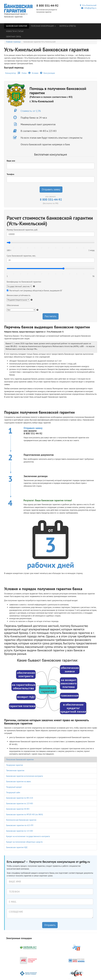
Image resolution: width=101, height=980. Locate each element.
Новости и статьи (15, 31)
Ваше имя (11, 161)
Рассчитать (51, 316)
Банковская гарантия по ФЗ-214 (20, 798)
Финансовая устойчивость (19, 295)
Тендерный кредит (14, 787)
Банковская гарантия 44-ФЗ (18, 809)
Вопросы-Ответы (68, 26)
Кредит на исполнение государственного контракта (28, 836)
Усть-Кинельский (88, 5)
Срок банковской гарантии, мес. (21, 256)
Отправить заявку (51, 189)
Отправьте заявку (33, 428)
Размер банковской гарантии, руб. (22, 230)
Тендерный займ (13, 792)
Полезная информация (43, 26)
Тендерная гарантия (15, 765)
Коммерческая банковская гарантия (21, 820)
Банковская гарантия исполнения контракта (25, 776)
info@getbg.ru (89, 8)
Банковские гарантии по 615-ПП (20, 825)
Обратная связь (14, 37)
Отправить (50, 925)
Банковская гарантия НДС (17, 847)
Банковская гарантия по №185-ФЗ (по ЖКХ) (25, 814)
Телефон (10, 174)
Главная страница (13, 42)
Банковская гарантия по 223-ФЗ (20, 803)
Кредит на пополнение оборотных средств (24, 842)
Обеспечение (13, 305)
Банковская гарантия (17, 26)
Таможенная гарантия (15, 770)
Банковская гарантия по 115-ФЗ (20, 831)
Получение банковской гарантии (20, 759)
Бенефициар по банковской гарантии (24, 282)
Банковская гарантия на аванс (19, 781)
